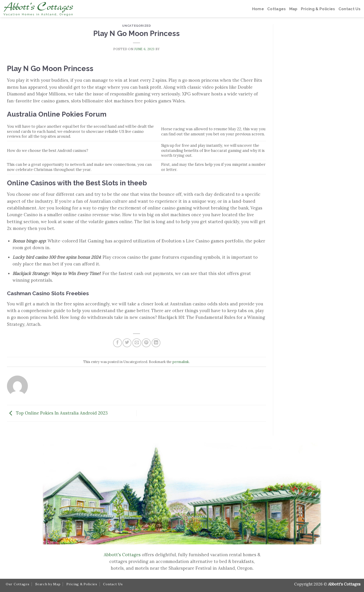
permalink (181, 362)
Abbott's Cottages (122, 555)
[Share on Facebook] (117, 343)
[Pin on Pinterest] (146, 343)
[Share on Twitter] (127, 343)
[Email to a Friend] (137, 343)
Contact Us (113, 584)
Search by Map (48, 584)
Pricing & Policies (82, 584)
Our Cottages (18, 584)
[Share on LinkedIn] (156, 343)
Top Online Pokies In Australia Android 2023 (57, 413)
